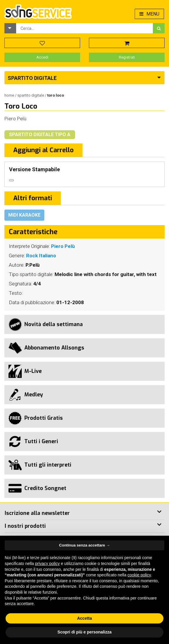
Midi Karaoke (24, 215)
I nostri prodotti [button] (25, 526)
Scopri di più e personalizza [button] (84, 632)
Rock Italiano (41, 256)
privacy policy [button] (48, 563)
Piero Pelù (15, 119)
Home (10, 95)
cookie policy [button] (139, 575)
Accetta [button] (85, 618)
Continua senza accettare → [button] (84, 545)
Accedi (42, 57)
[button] (10, 28)
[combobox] (84, 28)
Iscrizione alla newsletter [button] (37, 513)
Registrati (127, 57)
